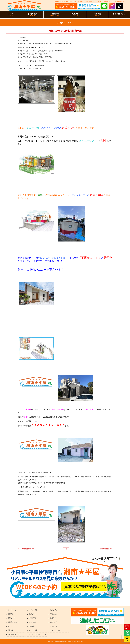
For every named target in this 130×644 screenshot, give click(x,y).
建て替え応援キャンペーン (38, 634)
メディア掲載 (33, 630)
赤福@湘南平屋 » (106, 549)
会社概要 (11, 630)
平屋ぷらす (54, 614)
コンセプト (54, 626)
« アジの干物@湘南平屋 (26, 549)
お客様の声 (54, 622)
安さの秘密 (33, 622)
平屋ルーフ (11, 618)
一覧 (66, 549)
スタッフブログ (55, 630)
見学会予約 (54, 610)
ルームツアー (12, 626)
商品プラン (33, 614)
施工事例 (53, 618)
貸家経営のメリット (14, 634)
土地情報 (32, 626)
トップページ (12, 610)
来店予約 (11, 614)
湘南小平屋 (33, 618)
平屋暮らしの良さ (13, 622)
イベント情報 (33, 610)
